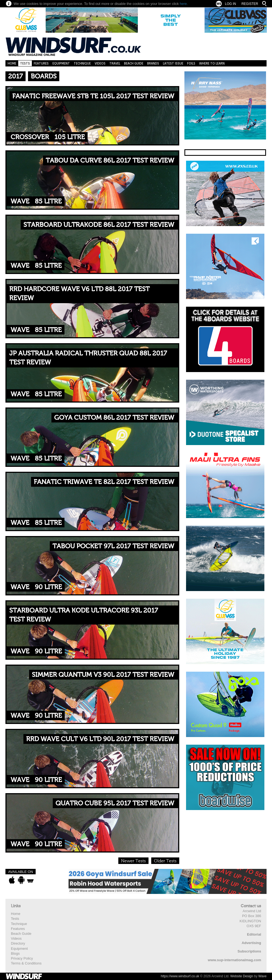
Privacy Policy (22, 958)
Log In (231, 4)
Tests (25, 63)
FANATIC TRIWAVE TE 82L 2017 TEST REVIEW (104, 482)
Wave (20, 201)
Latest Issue (173, 63)
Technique (82, 63)
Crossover (30, 137)
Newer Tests (133, 861)
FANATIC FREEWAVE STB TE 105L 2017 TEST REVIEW (93, 96)
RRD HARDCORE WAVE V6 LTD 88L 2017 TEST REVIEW (79, 294)
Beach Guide (134, 63)
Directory (18, 943)
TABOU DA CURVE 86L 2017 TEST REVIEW (110, 161)
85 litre (48, 201)
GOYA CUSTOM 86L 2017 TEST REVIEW (114, 418)
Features (41, 63)
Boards (44, 76)
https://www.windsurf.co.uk (180, 976)
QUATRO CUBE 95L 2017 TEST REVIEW (115, 803)
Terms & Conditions (26, 963)
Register (250, 4)
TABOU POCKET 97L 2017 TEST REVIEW (113, 546)
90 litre (48, 587)
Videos (100, 63)
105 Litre (70, 137)
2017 (16, 76)
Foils (191, 63)
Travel (115, 63)
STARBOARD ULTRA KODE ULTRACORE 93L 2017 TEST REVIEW (84, 615)
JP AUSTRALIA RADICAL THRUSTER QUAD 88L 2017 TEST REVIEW (88, 358)
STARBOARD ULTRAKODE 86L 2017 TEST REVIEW (99, 225)
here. (184, 4)
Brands (153, 63)
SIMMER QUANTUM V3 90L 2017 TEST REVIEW (103, 675)
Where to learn (212, 63)
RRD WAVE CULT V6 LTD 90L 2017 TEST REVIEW (100, 739)
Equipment (61, 63)
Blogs (15, 953)
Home (12, 63)
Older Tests (165, 861)
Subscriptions (249, 951)
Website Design (242, 976)
